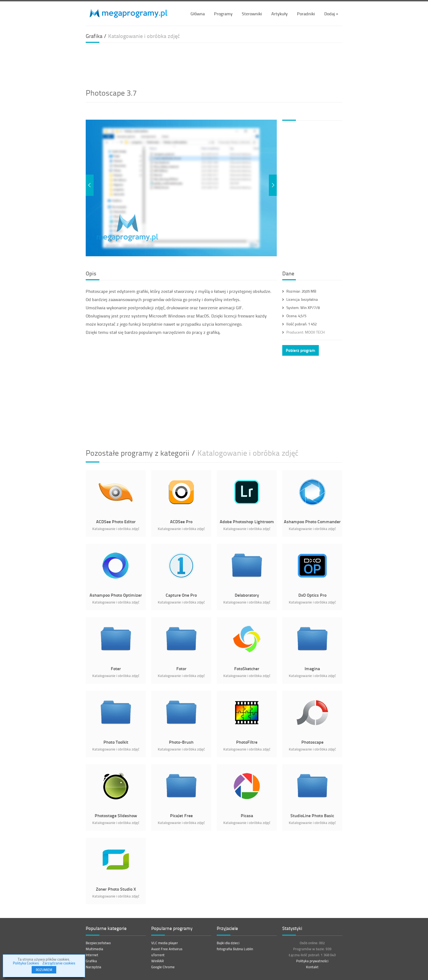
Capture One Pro (181, 595)
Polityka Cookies (26, 963)
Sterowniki (252, 14)
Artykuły (280, 14)
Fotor (181, 668)
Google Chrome (163, 967)
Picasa (247, 815)
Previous (90, 185)
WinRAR (157, 961)
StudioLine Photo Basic (312, 815)
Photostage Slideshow (116, 815)
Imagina (312, 668)
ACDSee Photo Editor (116, 521)
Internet (92, 955)
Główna (198, 14)
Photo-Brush (181, 742)
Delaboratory (247, 595)
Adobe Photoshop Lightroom (247, 521)
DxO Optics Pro (312, 595)
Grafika (91, 961)
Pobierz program (301, 350)
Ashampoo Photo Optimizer (116, 595)
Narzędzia (93, 967)
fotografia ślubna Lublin (235, 949)
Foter (116, 668)
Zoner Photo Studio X (116, 889)
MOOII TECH (306, 332)
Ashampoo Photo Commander (312, 521)
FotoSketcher (247, 668)
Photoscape (312, 742)
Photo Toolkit (116, 742)
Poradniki (306, 14)
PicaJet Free (181, 815)
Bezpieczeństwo (98, 943)
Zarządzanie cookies (59, 963)
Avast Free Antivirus (167, 949)
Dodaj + (331, 14)
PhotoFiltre (247, 742)
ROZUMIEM (44, 970)
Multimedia (94, 949)
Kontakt (312, 967)
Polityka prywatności (312, 961)
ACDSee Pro (181, 521)
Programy (223, 14)
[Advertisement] (214, 65)
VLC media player (165, 943)
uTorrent (158, 955)
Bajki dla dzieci (228, 943)
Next (273, 185)
